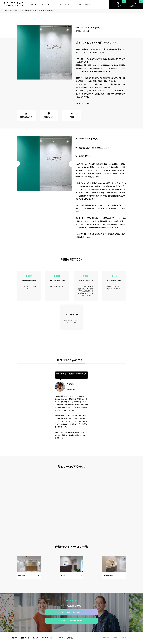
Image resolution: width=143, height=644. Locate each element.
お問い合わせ (25, 638)
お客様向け (70, 638)
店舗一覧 (33, 4)
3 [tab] (44, 195)
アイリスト (79, 4)
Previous (17, 164)
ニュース (41, 4)
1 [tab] (38, 195)
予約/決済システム (69, 4)
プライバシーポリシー (48, 638)
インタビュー (49, 4)
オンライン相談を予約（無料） (72, 621)
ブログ (61, 638)
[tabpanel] (44, 164)
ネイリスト (88, 4)
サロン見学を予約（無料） (72, 612)
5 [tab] (50, 195)
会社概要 (15, 638)
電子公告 (35, 638)
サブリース (58, 4)
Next (72, 164)
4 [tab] (47, 195)
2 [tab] (41, 195)
